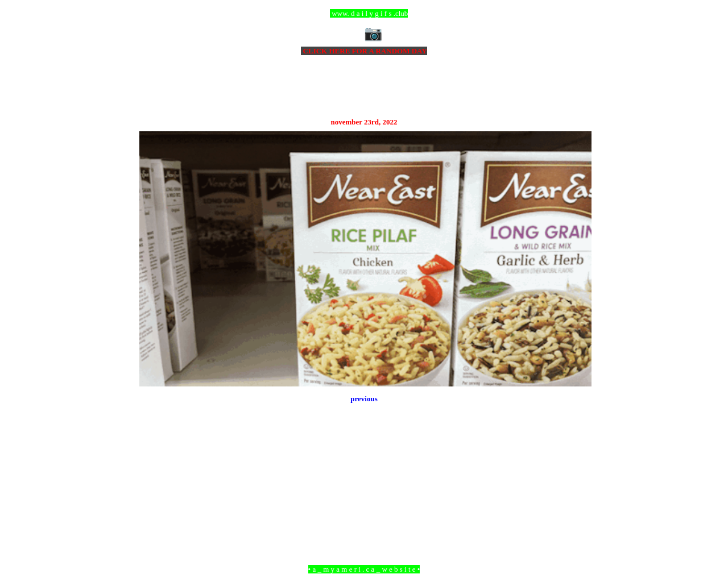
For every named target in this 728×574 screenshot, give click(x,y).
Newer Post (154, 507)
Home (366, 507)
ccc (364, 13)
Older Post (576, 507)
